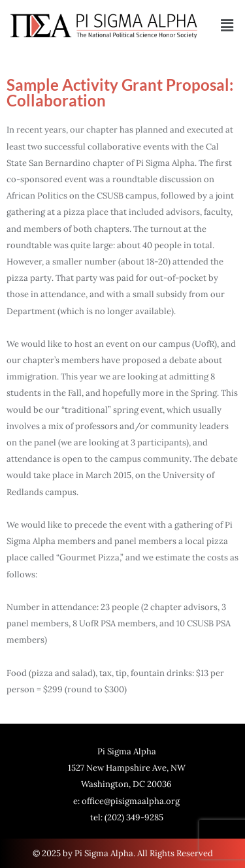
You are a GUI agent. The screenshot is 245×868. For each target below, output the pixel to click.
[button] (227, 26)
